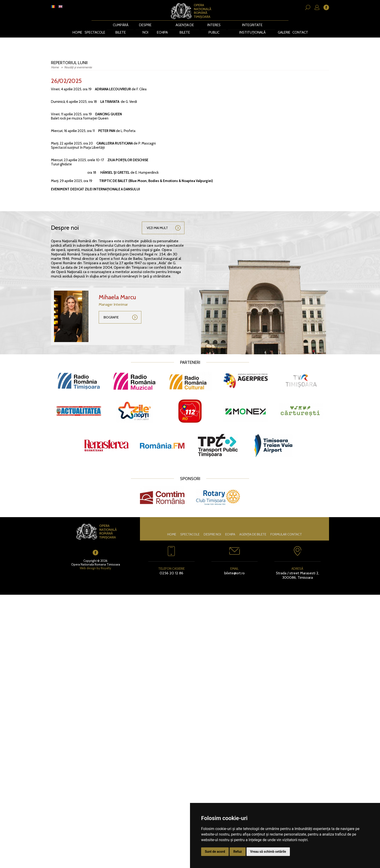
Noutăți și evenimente (78, 59)
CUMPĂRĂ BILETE (121, 25)
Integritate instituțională (252, 25)
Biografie (111, 309)
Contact (300, 25)
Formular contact (286, 526)
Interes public (214, 25)
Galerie (283, 25)
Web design (88, 560)
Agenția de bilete (186, 25)
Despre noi (146, 25)
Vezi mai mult (157, 220)
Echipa (163, 25)
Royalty (106, 560)
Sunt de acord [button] (215, 852)
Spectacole (95, 25)
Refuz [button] (238, 852)
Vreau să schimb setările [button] (268, 852)
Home (78, 25)
